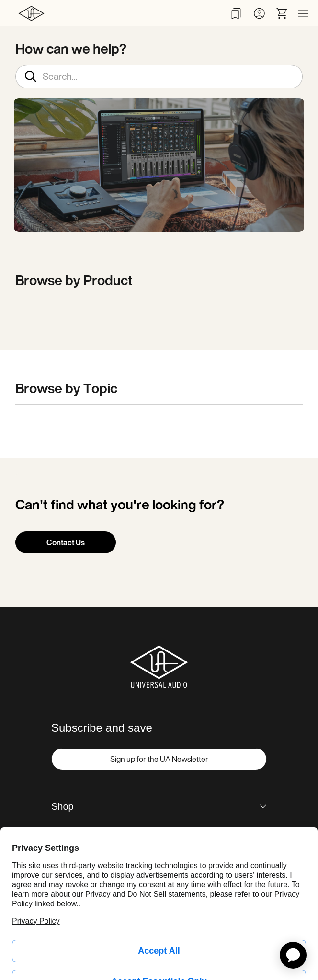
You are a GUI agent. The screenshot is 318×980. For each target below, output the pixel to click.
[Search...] (159, 77)
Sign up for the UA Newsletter (159, 759)
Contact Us (66, 542)
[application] (293, 955)
